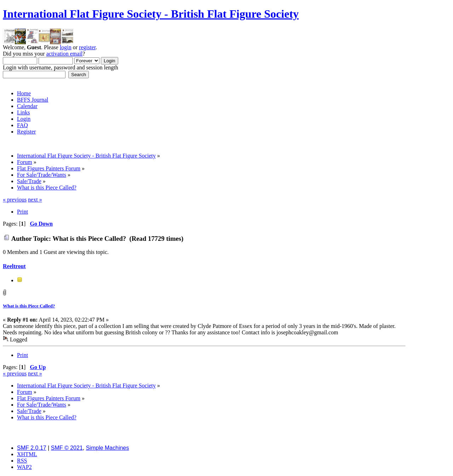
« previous (15, 200)
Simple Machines (108, 448)
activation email (65, 54)
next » (35, 200)
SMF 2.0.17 (32, 448)
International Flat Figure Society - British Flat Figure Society (151, 14)
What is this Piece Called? (29, 306)
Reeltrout (14, 266)
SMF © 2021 (67, 448)
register (87, 47)
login (66, 47)
